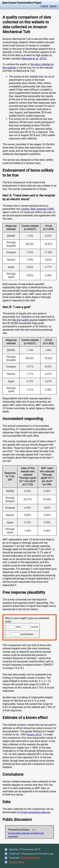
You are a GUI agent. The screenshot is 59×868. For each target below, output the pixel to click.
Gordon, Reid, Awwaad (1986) (38, 209)
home (45, 6)
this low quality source (25, 320)
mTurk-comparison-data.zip (35, 812)
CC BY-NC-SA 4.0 (30, 858)
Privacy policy (17, 862)
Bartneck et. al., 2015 (34, 59)
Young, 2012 (34, 735)
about (53, 6)
